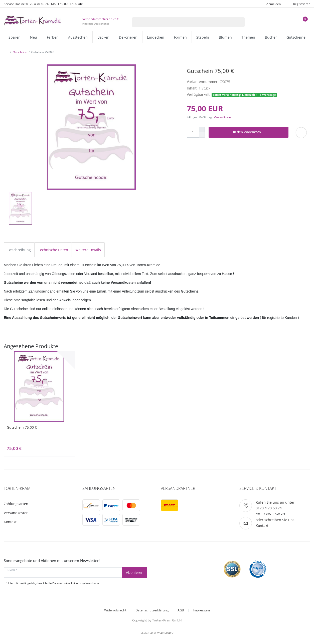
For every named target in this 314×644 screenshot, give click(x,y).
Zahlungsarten (16, 504)
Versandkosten (223, 117)
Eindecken (156, 37)
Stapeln (203, 37)
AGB (181, 610)
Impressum (201, 610)
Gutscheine (296, 37)
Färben (53, 37)
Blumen (225, 37)
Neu (34, 37)
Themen (248, 37)
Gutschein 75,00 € (22, 427)
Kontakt (10, 522)
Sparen (15, 37)
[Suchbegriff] (182, 22)
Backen (103, 37)
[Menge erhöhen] (202, 130)
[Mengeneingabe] (193, 132)
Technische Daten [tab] (53, 250)
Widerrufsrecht (115, 610)
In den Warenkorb (259, 132)
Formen (180, 37)
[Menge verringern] (202, 135)
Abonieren (135, 572)
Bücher (271, 37)
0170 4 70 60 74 (269, 508)
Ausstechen (78, 37)
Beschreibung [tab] (19, 250)
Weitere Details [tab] (88, 250)
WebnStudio (165, 633)
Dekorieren (128, 37)
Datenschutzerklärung (152, 610)
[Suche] (238, 22)
